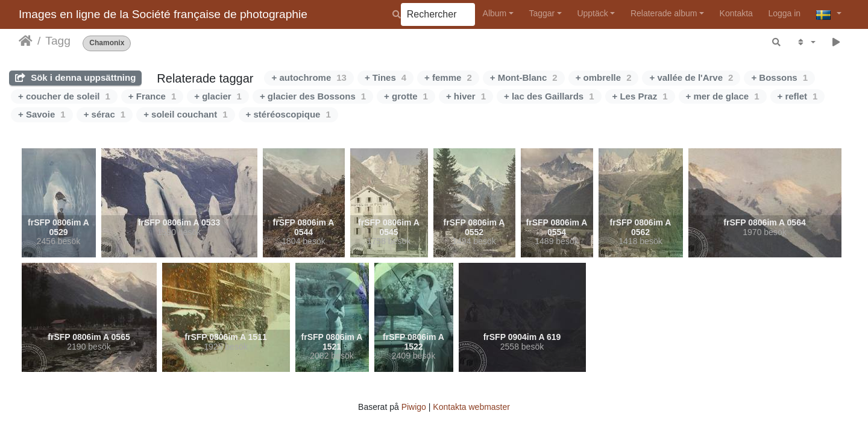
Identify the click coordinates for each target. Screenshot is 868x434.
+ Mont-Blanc (524, 77)
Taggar (542, 13)
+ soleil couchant (185, 114)
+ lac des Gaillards (549, 96)
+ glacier (218, 96)
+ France (152, 96)
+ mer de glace (723, 96)
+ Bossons (779, 77)
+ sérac (105, 114)
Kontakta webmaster (471, 407)
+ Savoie (42, 114)
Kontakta (736, 13)
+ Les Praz (640, 96)
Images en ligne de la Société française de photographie (163, 14)
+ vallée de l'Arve (691, 77)
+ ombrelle (604, 77)
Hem (26, 41)
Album (495, 13)
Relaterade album (664, 13)
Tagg (58, 41)
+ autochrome (309, 77)
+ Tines (385, 77)
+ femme (448, 77)
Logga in (784, 13)
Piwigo (414, 407)
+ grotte (406, 96)
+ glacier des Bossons (313, 96)
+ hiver (466, 96)
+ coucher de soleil (64, 96)
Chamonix (107, 43)
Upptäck (592, 13)
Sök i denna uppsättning (75, 77)
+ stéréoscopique (288, 114)
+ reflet (798, 96)
